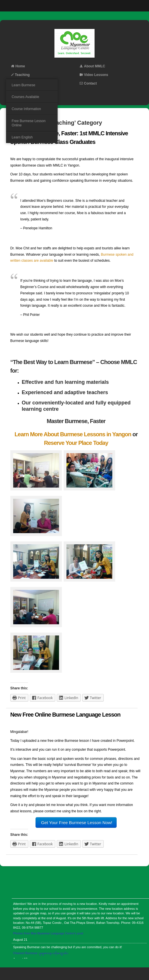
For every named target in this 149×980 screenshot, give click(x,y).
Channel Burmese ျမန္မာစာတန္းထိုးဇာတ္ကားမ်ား (41, 953)
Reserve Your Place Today (76, 443)
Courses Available (26, 97)
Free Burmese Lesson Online (29, 123)
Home (18, 66)
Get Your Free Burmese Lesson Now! (76, 822)
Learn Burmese (23, 85)
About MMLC (92, 66)
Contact (88, 83)
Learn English (22, 137)
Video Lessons (94, 75)
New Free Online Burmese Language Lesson (65, 715)
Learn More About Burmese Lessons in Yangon (73, 434)
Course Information (26, 109)
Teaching (20, 75)
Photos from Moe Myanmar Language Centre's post (48, 933)
